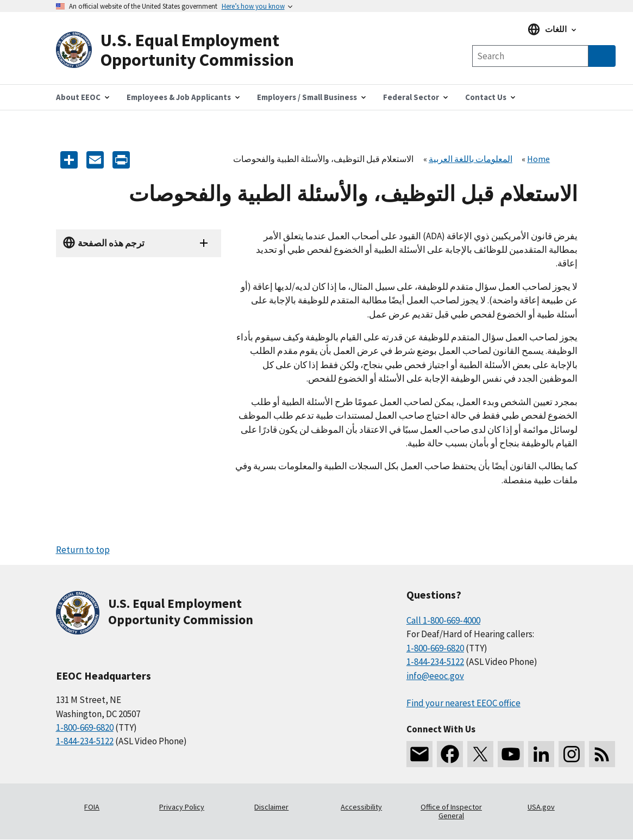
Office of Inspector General (451, 811)
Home (538, 159)
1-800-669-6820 (85, 727)
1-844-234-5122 (85, 741)
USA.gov (541, 807)
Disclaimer (271, 807)
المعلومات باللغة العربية (471, 159)
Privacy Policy (182, 807)
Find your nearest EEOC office (463, 703)
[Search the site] (530, 56)
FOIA (92, 807)
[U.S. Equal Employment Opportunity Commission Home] (186, 50)
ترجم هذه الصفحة (111, 243)
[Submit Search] (602, 56)
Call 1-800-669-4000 (443, 620)
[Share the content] (69, 159)
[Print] (121, 159)
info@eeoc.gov (435, 676)
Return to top (83, 550)
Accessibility (361, 807)
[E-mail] (95, 159)
